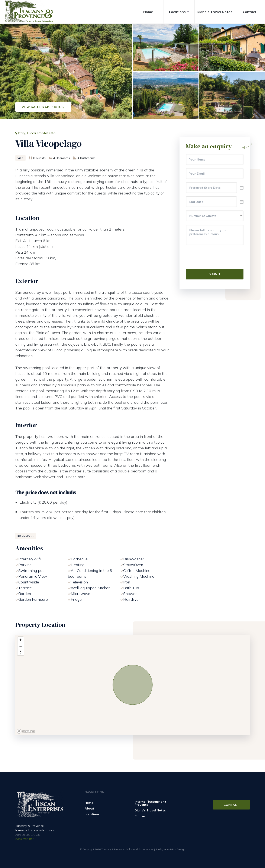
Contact (250, 12)
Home (148, 12)
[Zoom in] (21, 640)
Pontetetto (46, 133)
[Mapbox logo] (26, 731)
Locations (177, 12)
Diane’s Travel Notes (215, 12)
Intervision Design (174, 849)
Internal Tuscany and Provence (150, 803)
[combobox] (215, 216)
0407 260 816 (25, 839)
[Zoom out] (21, 646)
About (89, 808)
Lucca (31, 133)
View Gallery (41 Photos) (43, 107)
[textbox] (215, 216)
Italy (22, 133)
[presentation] (218, 257)
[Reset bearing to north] (21, 652)
